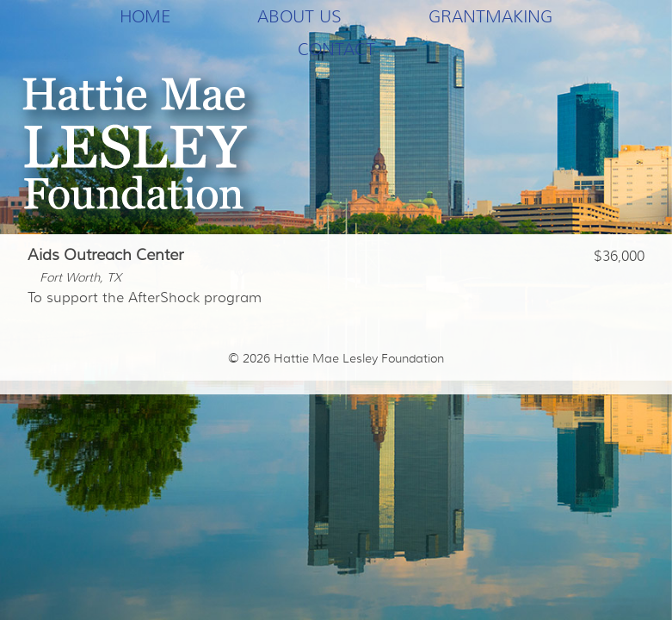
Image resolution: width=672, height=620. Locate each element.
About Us (299, 16)
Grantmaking (490, 16)
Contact (336, 49)
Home (145, 16)
